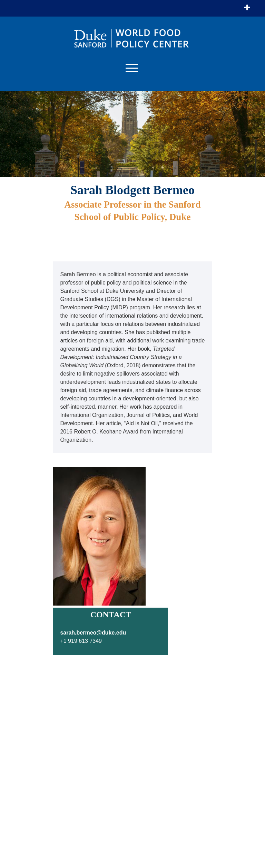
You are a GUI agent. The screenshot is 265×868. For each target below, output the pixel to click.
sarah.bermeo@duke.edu (93, 633)
